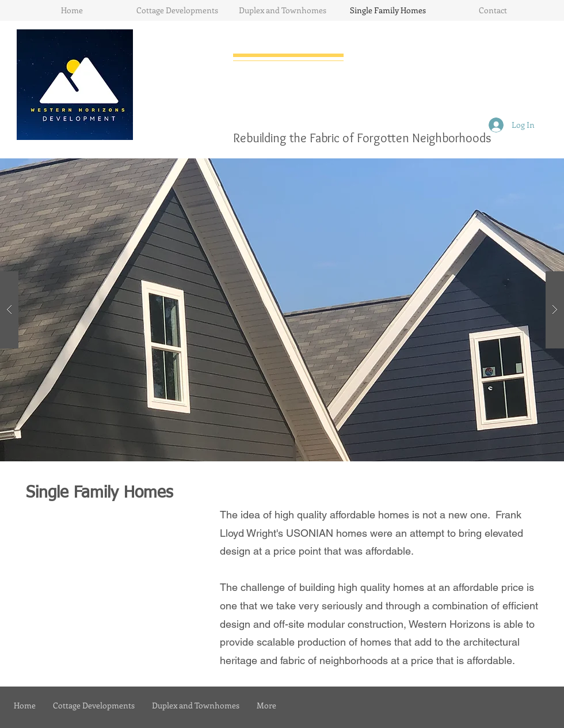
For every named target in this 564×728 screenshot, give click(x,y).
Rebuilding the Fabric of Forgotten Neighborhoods (362, 138)
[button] (282, 310)
